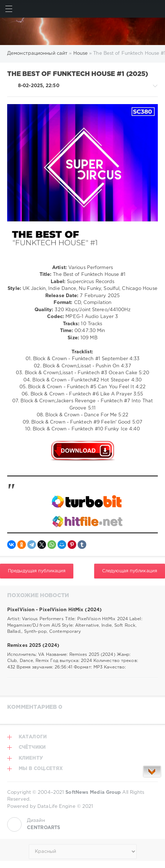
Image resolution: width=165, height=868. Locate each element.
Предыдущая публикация (37, 571)
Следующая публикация (130, 571)
